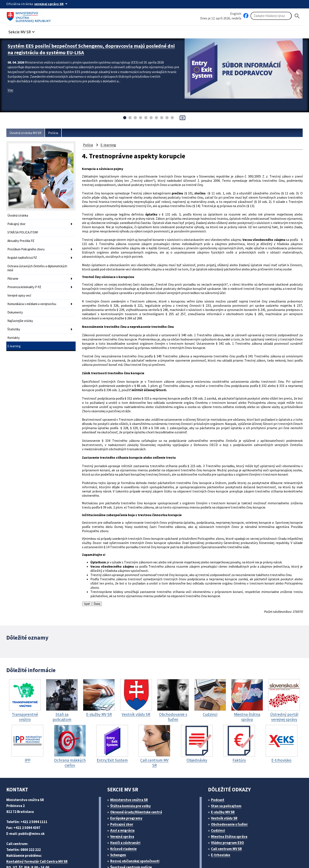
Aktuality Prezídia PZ (22, 239)
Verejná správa (124, 803)
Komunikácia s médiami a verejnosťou (34, 299)
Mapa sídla (108, 854)
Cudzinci (219, 797)
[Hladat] (297, 16)
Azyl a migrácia (124, 797)
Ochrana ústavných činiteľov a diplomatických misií (29, 265)
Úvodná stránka (18, 215)
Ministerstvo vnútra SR (130, 766)
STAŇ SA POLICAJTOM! (25, 231)
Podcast (219, 766)
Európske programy (128, 785)
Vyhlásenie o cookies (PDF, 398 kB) (196, 854)
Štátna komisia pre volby (132, 772)
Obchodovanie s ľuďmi (231, 791)
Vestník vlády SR (226, 785)
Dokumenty (15, 307)
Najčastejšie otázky (21, 315)
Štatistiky (14, 323)
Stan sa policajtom (228, 772)
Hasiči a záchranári (127, 809)
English (236, 13)
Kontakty (14, 331)
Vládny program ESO (230, 809)
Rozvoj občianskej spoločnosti (137, 828)
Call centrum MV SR (229, 815)
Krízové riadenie (125, 815)
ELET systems (85, 854)
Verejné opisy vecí (20, 291)
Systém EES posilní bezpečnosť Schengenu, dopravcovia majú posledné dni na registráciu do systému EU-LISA (84, 49)
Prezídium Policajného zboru (28, 248)
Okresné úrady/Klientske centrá (138, 779)
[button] (24, 31)
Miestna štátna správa (231, 803)
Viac (11, 89)
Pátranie (13, 275)
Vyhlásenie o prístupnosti (142, 854)
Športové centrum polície (132, 834)
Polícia (57, 133)
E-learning (15, 339)
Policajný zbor (17, 223)
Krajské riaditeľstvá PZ (23, 256)
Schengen (120, 821)
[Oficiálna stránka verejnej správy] (53, 4)
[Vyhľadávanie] (271, 16)
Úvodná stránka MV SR (27, 133)
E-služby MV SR (225, 779)
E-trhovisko (222, 821)
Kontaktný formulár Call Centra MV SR (39, 828)
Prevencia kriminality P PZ (26, 283)
